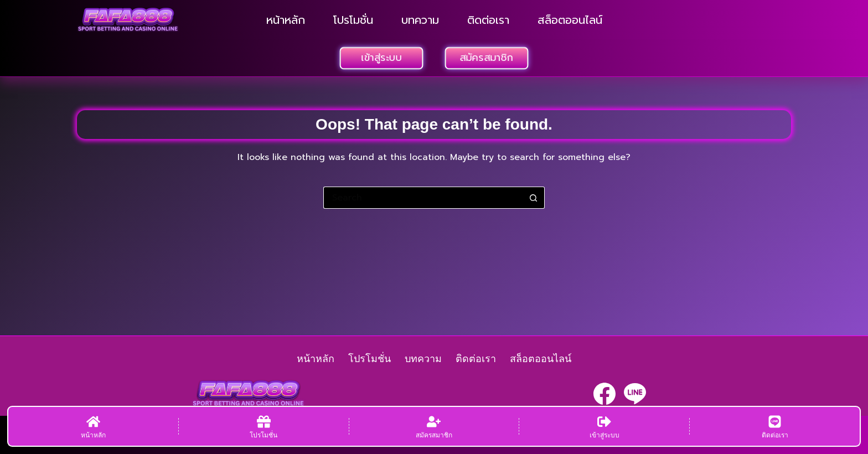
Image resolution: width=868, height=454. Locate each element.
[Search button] (534, 198)
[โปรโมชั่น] (264, 426)
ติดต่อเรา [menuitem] (488, 20)
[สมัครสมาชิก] (434, 426)
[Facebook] (604, 394)
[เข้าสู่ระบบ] (604, 426)
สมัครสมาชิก (487, 58)
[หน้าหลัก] (93, 426)
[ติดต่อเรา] (775, 426)
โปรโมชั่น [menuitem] (353, 20)
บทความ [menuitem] (420, 20)
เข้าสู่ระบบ (382, 58)
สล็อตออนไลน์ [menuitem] (570, 20)
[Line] (635, 394)
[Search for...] (423, 198)
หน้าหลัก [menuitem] (286, 20)
